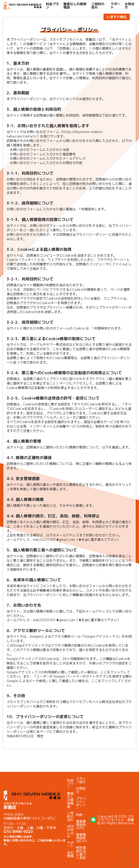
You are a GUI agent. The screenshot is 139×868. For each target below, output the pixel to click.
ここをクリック (112, 672)
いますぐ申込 (117, 17)
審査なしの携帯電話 (75, 6)
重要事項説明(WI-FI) (81, 838)
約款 (79, 815)
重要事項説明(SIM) (81, 825)
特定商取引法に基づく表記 (81, 853)
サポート (116, 6)
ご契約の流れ (98, 6)
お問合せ (130, 6)
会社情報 (70, 854)
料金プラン (52, 6)
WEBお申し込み (70, 831)
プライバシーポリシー (81, 803)
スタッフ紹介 (81, 780)
